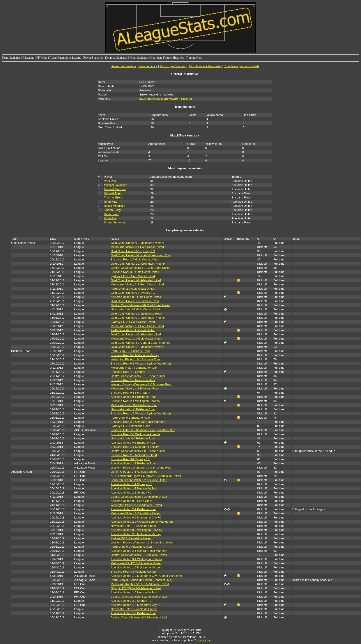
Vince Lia (110, 218)
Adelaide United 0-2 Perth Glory (131, 501)
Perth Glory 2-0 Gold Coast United (133, 289)
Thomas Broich (114, 197)
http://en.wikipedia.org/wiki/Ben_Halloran (166, 99)
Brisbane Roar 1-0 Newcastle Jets (133, 380)
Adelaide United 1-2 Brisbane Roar (133, 463)
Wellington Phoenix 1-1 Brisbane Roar (135, 359)
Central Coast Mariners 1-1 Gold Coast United (141, 268)
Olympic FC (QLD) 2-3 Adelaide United (136, 588)
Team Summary (148, 66)
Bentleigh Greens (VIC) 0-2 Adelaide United (139, 480)
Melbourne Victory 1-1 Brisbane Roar (135, 388)
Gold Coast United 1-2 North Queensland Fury (141, 255)
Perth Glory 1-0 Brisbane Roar (130, 351)
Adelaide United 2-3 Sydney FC (131, 601)
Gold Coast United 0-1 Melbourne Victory (137, 243)
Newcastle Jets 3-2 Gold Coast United (135, 309)
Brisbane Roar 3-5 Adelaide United (133, 572)
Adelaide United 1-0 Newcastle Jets (134, 592)
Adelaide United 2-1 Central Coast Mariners (139, 551)
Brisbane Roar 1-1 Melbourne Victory (135, 447)
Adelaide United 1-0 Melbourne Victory (136, 567)
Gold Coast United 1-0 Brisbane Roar (135, 301)
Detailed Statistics (116, 58)
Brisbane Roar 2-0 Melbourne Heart (134, 455)
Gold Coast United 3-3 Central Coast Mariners (141, 343)
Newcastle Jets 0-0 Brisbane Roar (133, 438)
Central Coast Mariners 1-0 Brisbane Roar (138, 451)
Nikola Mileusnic (114, 206)
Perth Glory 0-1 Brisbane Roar (130, 418)
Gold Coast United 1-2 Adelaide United (136, 280)
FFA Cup (42, 58)
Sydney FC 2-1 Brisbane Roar (130, 426)
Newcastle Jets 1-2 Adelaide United (134, 526)
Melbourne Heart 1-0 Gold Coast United (136, 339)
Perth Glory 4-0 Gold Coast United (133, 330)
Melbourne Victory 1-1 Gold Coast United (137, 326)
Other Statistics (139, 58)
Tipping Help (194, 58)
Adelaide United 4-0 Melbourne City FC (136, 605)
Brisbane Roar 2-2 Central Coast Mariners (138, 422)
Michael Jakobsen (116, 185)
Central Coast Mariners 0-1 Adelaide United (139, 555)
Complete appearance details (242, 66)
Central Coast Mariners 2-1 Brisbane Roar (138, 376)
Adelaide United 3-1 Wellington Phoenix (136, 559)
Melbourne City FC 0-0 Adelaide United (136, 563)
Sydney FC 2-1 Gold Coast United (133, 322)
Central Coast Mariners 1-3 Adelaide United (139, 617)
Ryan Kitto (111, 202)
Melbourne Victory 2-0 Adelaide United (135, 513)
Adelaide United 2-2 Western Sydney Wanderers (142, 522)
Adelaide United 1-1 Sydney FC (131, 484)
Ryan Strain (111, 214)
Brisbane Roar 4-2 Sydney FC (130, 372)
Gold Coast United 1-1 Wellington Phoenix (138, 264)
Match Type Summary (173, 66)
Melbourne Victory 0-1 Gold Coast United (137, 247)
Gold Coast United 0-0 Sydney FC (133, 293)
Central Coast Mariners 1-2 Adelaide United (139, 597)
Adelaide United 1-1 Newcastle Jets (134, 488)
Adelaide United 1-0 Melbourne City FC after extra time (146, 576)
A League (28, 58)
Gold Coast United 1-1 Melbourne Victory (137, 347)
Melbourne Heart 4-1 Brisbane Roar (134, 368)
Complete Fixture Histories (167, 58)
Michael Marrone (115, 189)
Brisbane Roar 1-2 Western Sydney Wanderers (141, 413)
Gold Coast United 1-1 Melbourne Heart (136, 314)
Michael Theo (113, 193)
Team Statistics (11, 58)
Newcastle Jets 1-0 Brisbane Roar (133, 409)
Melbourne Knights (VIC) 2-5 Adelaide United (140, 584)
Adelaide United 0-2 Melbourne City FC (136, 517)
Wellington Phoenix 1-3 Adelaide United (136, 505)
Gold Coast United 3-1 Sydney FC (133, 251)
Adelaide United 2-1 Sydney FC (131, 493)
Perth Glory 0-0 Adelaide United (131, 547)
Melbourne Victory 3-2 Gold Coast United (137, 284)
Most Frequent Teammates (205, 66)
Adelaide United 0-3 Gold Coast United (136, 297)
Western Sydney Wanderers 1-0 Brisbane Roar (141, 384)
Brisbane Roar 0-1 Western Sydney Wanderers (141, 364)
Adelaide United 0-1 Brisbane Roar (133, 397)
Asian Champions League (65, 58)
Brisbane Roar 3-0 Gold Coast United (135, 272)
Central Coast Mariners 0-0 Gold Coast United (141, 305)
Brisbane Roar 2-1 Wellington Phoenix (135, 401)
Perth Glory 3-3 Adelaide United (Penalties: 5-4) (142, 580)
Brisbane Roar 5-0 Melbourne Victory (135, 355)
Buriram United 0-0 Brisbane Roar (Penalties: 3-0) (143, 430)
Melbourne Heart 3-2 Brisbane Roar (134, 405)
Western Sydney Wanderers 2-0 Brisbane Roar (141, 468)
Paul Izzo (110, 181)
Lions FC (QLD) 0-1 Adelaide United (134, 472)
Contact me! (204, 640)
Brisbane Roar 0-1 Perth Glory (130, 393)
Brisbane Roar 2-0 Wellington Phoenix (135, 434)
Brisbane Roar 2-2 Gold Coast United (135, 259)
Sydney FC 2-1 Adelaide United (131, 538)
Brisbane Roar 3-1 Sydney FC (130, 459)
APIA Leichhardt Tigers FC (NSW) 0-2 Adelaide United (146, 476)
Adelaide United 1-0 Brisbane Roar (133, 613)
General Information (123, 66)
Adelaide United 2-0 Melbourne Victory (136, 534)
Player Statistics (93, 58)
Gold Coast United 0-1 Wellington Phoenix (138, 318)
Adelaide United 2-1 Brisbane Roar (133, 509)
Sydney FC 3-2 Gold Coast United (133, 276)
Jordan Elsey (112, 210)
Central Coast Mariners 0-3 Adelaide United (139, 497)
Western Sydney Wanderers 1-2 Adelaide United (142, 542)
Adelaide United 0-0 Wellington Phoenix (136, 530)
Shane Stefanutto (115, 222)
